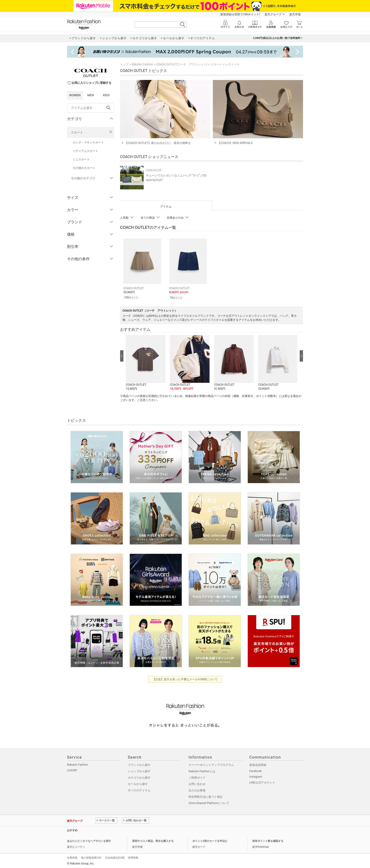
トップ (124, 64)
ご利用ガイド (197, 777)
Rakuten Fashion (142, 64)
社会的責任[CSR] (115, 857)
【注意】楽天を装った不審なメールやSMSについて (185, 679)
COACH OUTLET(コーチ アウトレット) (182, 64)
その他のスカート (84, 168)
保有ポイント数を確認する (268, 840)
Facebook (256, 770)
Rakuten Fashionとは (202, 771)
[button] (145, 362)
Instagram (256, 776)
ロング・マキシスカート (88, 142)
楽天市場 (295, 14)
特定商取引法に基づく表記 (206, 796)
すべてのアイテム (139, 790)
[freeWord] (91, 108)
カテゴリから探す (139, 777)
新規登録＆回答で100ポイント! (240, 14)
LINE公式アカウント (262, 782)
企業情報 (72, 857)
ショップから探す (139, 771)
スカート (77, 132)
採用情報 (133, 857)
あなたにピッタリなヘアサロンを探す (89, 840)
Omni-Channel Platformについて (209, 802)
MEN (91, 95)
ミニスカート (81, 159)
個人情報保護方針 (91, 857)
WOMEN (75, 95)
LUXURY (72, 770)
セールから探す (138, 783)
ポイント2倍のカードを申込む (210, 840)
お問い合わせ (197, 783)
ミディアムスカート (85, 151)
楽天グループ (273, 14)
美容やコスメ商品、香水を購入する (153, 840)
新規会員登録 (258, 764)
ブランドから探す (139, 764)
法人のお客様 (197, 790)
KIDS (106, 95)
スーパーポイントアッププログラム (211, 764)
